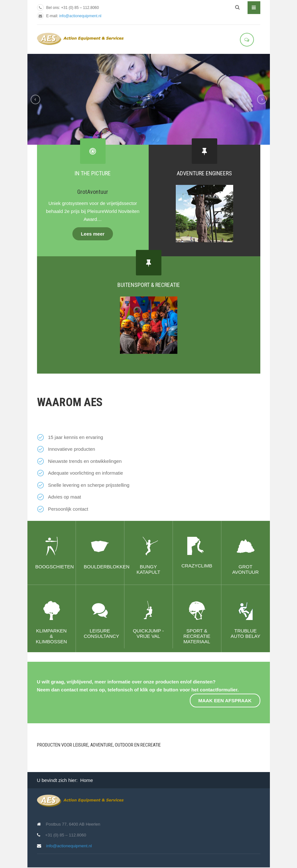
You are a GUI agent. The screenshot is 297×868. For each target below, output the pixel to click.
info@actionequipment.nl (80, 16)
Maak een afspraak (225, 700)
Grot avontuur (245, 569)
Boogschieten (55, 567)
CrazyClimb (197, 566)
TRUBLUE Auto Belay (245, 633)
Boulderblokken (107, 567)
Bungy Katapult (148, 569)
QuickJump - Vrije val (148, 633)
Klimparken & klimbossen (51, 636)
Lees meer (93, 234)
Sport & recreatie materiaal (197, 636)
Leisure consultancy (102, 633)
